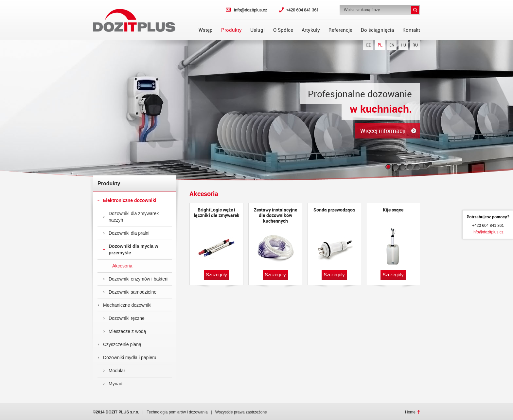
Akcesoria (118, 266)
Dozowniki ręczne (124, 318)
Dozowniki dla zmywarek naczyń (131, 217)
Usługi (257, 30)
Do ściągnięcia (377, 30)
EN (392, 45)
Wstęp (206, 30)
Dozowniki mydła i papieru (127, 357)
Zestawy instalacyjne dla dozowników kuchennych (275, 215)
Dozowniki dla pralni (126, 233)
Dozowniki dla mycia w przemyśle (131, 249)
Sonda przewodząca (334, 210)
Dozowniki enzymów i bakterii (136, 279)
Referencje (340, 30)
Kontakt (411, 30)
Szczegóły (217, 275)
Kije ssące (393, 210)
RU (415, 45)
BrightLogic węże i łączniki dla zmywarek (217, 213)
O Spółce (283, 30)
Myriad (113, 384)
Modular (114, 371)
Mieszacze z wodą (124, 331)
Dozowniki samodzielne (130, 292)
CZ (368, 45)
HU (403, 45)
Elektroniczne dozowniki (127, 200)
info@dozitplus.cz (251, 10)
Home (410, 412)
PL (380, 45)
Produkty (231, 30)
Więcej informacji (383, 131)
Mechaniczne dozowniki (124, 305)
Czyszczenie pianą (119, 344)
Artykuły (311, 30)
